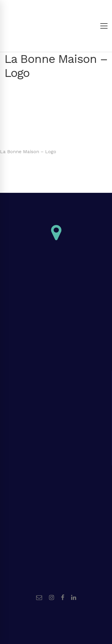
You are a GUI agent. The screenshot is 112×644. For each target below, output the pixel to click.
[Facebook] (63, 598)
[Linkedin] (74, 598)
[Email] (39, 598)
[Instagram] (52, 598)
